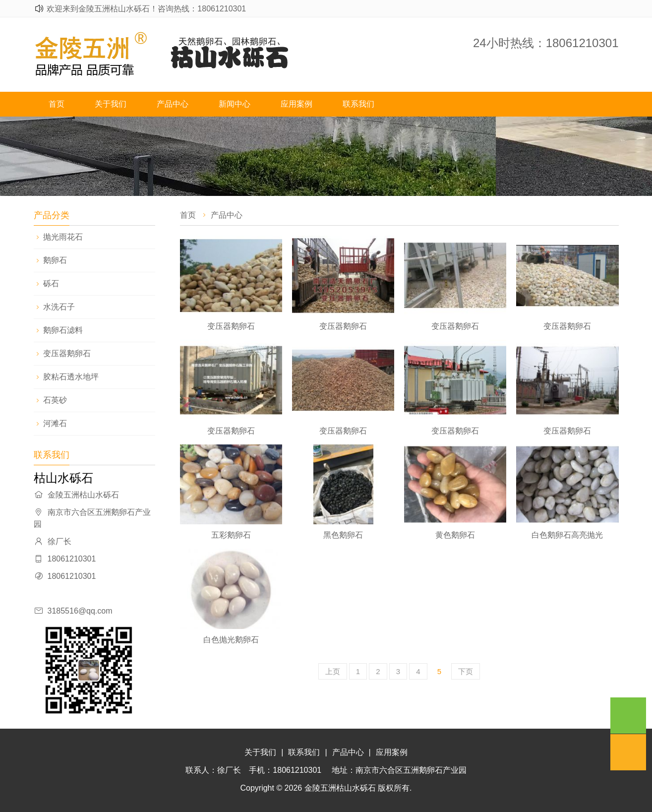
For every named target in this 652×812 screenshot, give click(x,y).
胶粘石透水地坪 (71, 377)
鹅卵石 (55, 260)
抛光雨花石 (63, 237)
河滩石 (55, 423)
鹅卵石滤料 (63, 330)
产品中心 (173, 104)
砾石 (51, 283)
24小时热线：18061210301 (546, 43)
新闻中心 (235, 104)
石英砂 (55, 400)
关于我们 (111, 104)
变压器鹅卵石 (67, 353)
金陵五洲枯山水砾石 (340, 788)
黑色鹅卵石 (343, 535)
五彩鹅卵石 (231, 535)
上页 (333, 671)
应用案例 (296, 104)
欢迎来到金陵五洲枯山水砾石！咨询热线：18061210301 (146, 9)
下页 (466, 671)
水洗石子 (59, 307)
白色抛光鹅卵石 (231, 640)
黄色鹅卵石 (455, 535)
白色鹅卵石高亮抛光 (567, 535)
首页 (57, 104)
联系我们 (358, 104)
